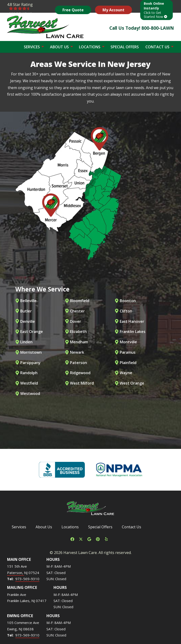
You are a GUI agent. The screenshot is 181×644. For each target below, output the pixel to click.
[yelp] (106, 539)
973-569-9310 (27, 579)
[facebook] (72, 539)
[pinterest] (98, 539)
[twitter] (81, 539)
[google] (89, 539)
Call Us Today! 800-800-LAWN (142, 28)
